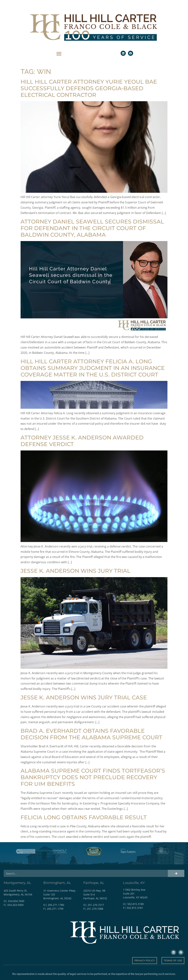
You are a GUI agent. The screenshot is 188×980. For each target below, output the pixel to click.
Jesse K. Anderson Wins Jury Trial (75, 571)
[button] (59, 54)
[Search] (176, 873)
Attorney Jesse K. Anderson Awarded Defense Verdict (82, 441)
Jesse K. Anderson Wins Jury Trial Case (84, 697)
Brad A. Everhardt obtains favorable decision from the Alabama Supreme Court (91, 734)
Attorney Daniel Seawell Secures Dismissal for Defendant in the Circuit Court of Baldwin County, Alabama (92, 228)
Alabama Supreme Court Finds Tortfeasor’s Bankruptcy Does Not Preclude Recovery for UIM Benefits (93, 777)
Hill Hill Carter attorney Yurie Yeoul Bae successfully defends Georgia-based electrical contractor (89, 88)
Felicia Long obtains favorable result (84, 817)
